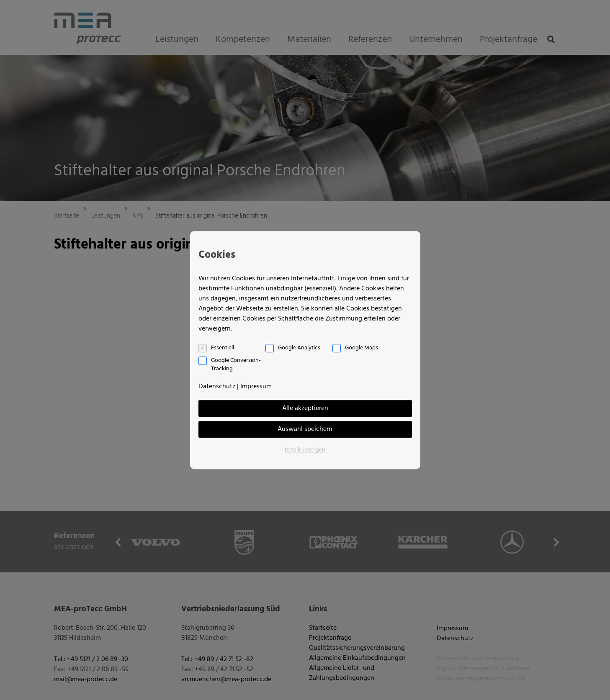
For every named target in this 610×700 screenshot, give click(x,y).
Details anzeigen (305, 450)
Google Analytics (299, 348)
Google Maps (362, 348)
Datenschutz (217, 387)
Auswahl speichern (305, 429)
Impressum (256, 387)
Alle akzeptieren (305, 408)
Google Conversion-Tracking (236, 365)
